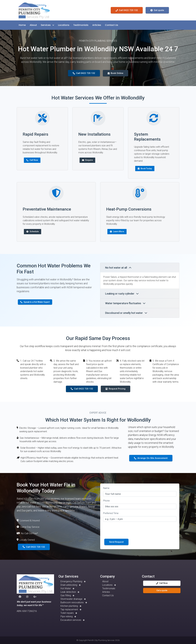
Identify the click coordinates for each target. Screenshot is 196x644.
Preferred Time (111, 513)
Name (106, 488)
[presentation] (125, 530)
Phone (106, 501)
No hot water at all (118, 268)
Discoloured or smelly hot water (126, 313)
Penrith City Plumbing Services (101, 640)
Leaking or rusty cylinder (122, 294)
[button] (22, 25)
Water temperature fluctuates (125, 303)
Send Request (116, 542)
